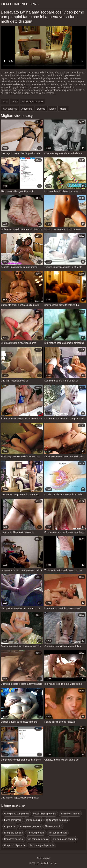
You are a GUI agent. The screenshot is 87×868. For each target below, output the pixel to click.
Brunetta (41, 109)
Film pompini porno (20, 4)
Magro (63, 109)
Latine (52, 109)
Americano (27, 109)
